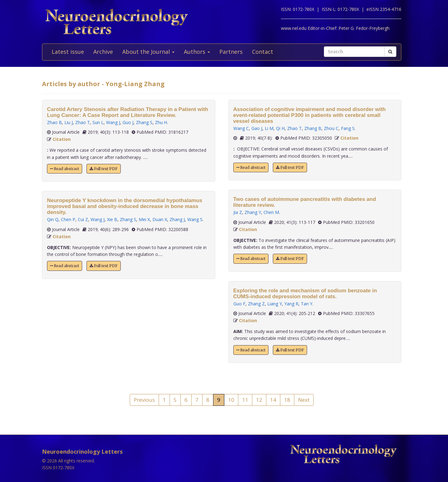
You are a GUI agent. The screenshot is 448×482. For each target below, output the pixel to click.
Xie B (112, 219)
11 (245, 400)
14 (273, 400)
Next (304, 400)
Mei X (144, 219)
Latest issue (68, 52)
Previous (144, 400)
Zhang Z (256, 304)
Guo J (128, 122)
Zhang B (313, 128)
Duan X (160, 219)
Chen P (68, 219)
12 (259, 400)
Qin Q (53, 219)
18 (287, 400)
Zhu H (161, 122)
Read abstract (65, 169)
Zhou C (331, 128)
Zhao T (83, 122)
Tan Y (307, 304)
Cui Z (83, 219)
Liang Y (275, 304)
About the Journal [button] (148, 52)
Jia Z (238, 212)
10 (231, 400)
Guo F (239, 304)
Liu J (69, 122)
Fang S (348, 128)
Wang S (195, 219)
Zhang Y (253, 212)
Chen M (271, 212)
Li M (269, 128)
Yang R (291, 304)
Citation (62, 139)
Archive (103, 52)
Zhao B (54, 122)
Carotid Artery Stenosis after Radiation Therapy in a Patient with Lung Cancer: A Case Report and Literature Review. (128, 112)
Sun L (98, 122)
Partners (231, 52)
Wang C (241, 128)
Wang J (113, 122)
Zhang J (177, 219)
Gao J (257, 128)
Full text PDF (104, 169)
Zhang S (144, 122)
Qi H (280, 128)
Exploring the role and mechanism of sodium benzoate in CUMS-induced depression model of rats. (305, 294)
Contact (263, 52)
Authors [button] (197, 52)
